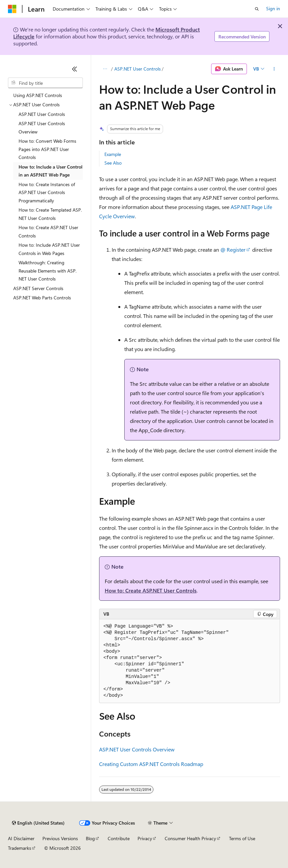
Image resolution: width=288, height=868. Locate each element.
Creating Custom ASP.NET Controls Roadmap (151, 764)
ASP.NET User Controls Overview (137, 749)
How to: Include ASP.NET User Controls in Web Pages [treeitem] (49, 249)
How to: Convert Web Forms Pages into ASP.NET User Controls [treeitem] (47, 149)
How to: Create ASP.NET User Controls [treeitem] (48, 231)
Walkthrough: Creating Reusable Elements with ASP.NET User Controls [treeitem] (48, 271)
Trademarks (20, 848)
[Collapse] (75, 69)
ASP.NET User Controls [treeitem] (42, 114)
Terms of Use (242, 838)
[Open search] (257, 9)
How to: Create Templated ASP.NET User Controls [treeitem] (50, 214)
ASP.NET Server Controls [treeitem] (38, 288)
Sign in (273, 8)
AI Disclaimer (21, 838)
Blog (90, 838)
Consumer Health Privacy (190, 838)
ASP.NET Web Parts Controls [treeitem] (42, 298)
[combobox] (45, 83)
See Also (113, 163)
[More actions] (274, 69)
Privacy (145, 838)
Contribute (119, 838)
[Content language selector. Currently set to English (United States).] (38, 823)
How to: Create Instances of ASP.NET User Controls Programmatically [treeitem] (47, 192)
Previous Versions (60, 838)
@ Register (233, 250)
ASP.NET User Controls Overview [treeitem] (42, 128)
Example (113, 154)
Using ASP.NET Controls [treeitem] (38, 95)
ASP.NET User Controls (138, 69)
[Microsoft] (12, 9)
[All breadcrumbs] (105, 69)
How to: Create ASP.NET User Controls (151, 590)
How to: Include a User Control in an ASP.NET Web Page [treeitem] (51, 171)
